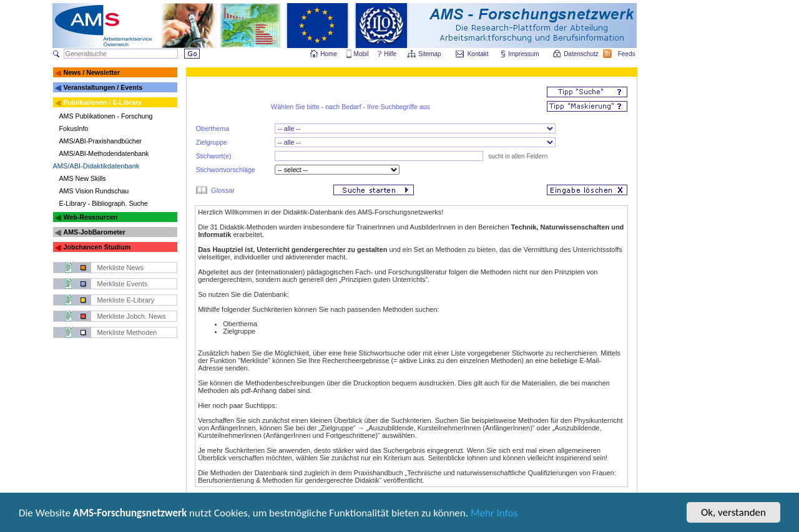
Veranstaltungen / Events (103, 87)
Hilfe (390, 54)
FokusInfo (74, 128)
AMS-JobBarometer (94, 232)
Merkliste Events (123, 284)
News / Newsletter (91, 72)
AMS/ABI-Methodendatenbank (104, 153)
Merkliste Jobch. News (132, 316)
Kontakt (478, 54)
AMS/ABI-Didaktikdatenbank (96, 166)
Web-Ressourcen (90, 217)
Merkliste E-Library (126, 300)
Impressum (524, 54)
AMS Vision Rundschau (94, 191)
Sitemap (430, 54)
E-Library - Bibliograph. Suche (104, 203)
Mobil (361, 54)
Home (329, 54)
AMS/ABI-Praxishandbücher (101, 141)
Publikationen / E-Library (102, 102)
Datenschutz (582, 54)
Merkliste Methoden (127, 332)
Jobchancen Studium (97, 247)
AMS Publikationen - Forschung (106, 116)
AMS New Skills (83, 178)
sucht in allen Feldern (517, 156)
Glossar (223, 190)
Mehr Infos (494, 514)
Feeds (627, 54)
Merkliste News (121, 268)
